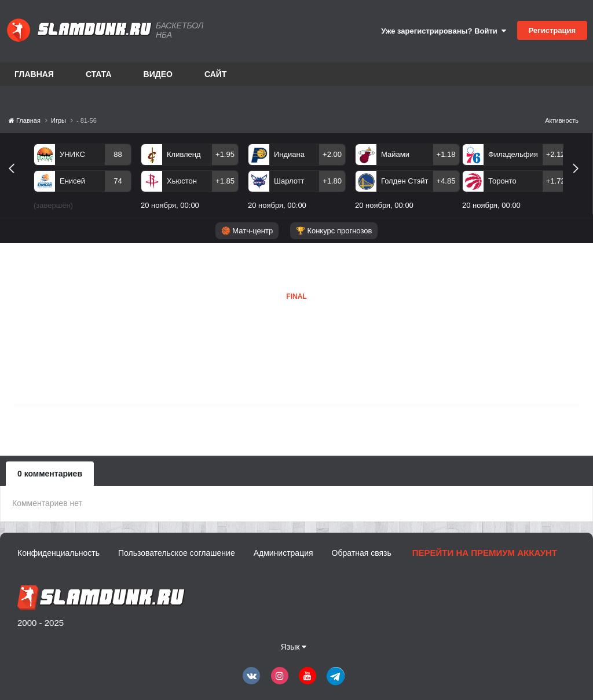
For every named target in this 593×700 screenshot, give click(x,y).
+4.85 (446, 181)
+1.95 (225, 154)
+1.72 (556, 181)
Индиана (289, 154)
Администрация (283, 553)
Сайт (216, 74)
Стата (99, 74)
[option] (83, 179)
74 (118, 181)
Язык (294, 647)
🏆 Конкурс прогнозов (334, 231)
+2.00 (332, 154)
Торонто (502, 181)
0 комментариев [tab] (50, 474)
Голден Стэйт (405, 181)
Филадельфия (513, 154)
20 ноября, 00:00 (170, 205)
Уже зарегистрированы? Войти (444, 31)
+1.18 (446, 154)
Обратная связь (362, 553)
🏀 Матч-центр (247, 231)
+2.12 (556, 154)
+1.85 (225, 181)
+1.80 (332, 181)
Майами (395, 154)
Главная (34, 74)
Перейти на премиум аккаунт (485, 553)
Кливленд (184, 154)
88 (118, 154)
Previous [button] (16, 182)
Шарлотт (289, 181)
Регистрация (552, 30)
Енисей (72, 181)
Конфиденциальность (58, 553)
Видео (158, 74)
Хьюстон (182, 181)
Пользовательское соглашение (177, 553)
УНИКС (72, 154)
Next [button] (581, 182)
